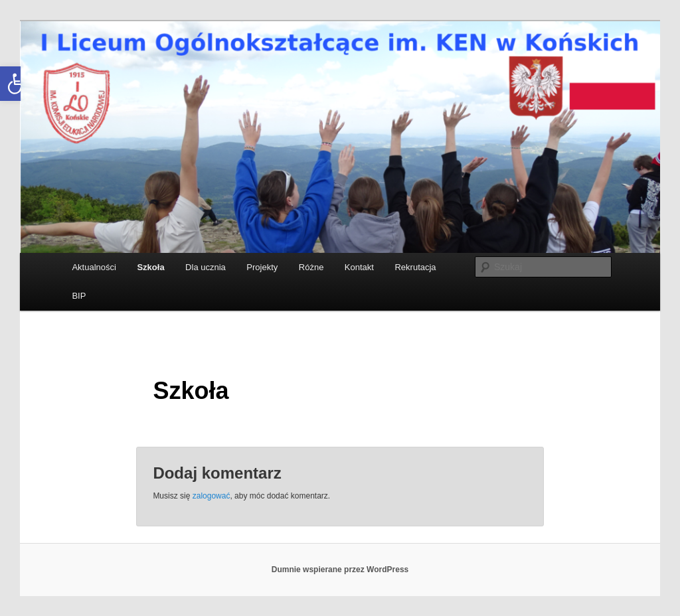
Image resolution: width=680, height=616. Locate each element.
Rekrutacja (415, 267)
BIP (79, 296)
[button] (17, 84)
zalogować (212, 496)
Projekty (262, 267)
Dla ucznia (206, 267)
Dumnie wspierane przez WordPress (340, 570)
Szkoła (150, 267)
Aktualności (94, 267)
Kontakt (359, 267)
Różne (311, 267)
